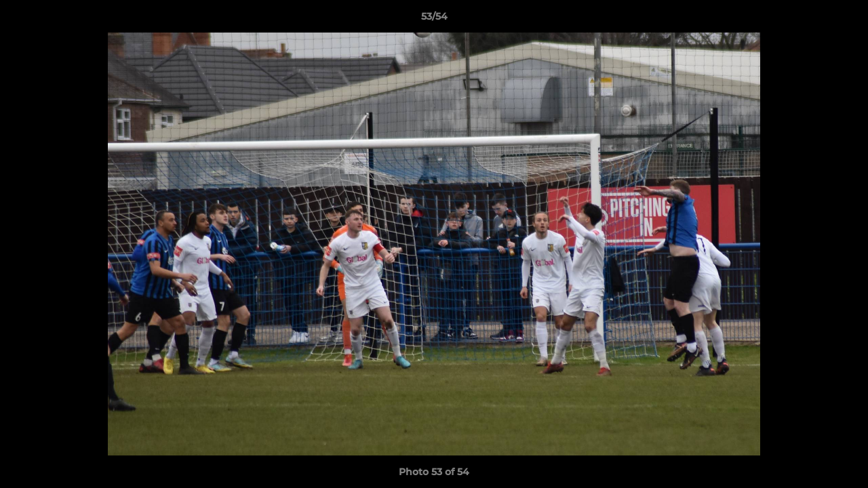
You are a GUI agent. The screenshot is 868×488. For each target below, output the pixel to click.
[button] (844, 20)
